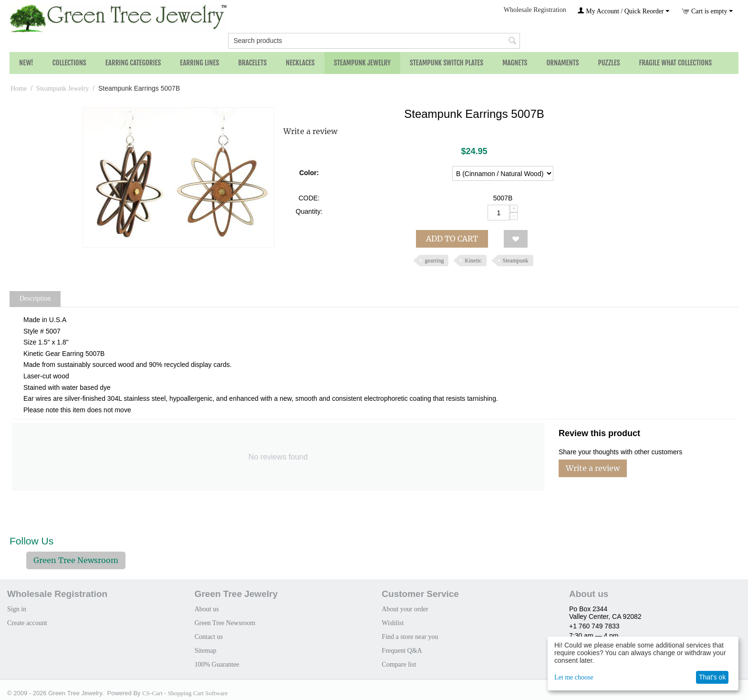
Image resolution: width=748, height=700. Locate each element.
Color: (309, 173)
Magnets (515, 63)
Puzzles (609, 63)
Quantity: (309, 211)
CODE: (309, 198)
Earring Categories (133, 63)
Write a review (310, 131)
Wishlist (393, 623)
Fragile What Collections (676, 63)
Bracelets (252, 63)
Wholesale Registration (535, 10)
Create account (27, 623)
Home (19, 89)
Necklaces (300, 63)
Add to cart (452, 239)
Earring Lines (199, 63)
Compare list (399, 664)
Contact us (209, 637)
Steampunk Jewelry (362, 63)
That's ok (712, 677)
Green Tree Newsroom (76, 560)
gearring (434, 261)
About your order (405, 609)
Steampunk (516, 261)
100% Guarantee (217, 664)
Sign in (17, 609)
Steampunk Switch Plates (447, 63)
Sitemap (206, 651)
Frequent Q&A (402, 651)
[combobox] (374, 41)
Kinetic (473, 261)
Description (35, 298)
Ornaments (562, 63)
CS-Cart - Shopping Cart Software (185, 693)
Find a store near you (410, 637)
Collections (69, 63)
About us (207, 609)
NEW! (26, 63)
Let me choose (574, 677)
